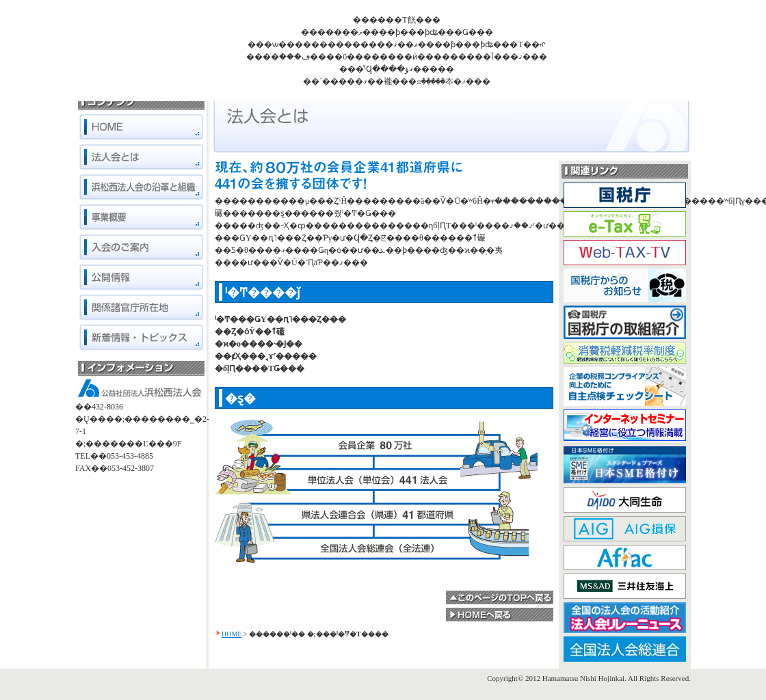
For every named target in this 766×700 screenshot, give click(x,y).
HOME (232, 634)
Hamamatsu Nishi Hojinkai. (584, 678)
